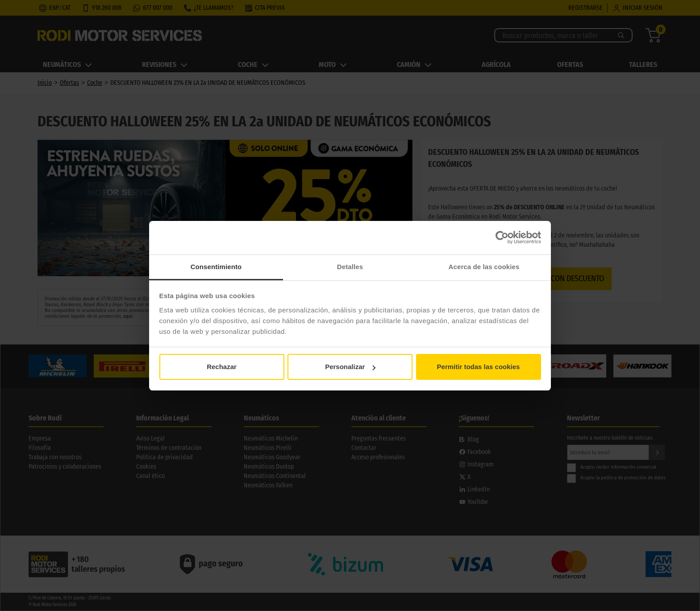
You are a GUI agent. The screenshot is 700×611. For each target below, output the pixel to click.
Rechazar (222, 367)
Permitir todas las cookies (479, 367)
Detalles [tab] (350, 267)
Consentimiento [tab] (216, 267)
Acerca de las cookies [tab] (484, 267)
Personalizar (350, 367)
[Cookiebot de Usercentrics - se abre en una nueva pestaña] (502, 237)
